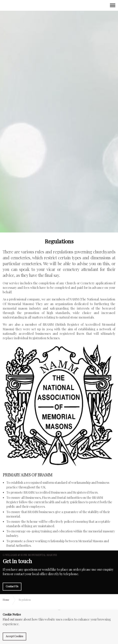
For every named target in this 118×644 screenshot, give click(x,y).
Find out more (13, 619)
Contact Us (12, 586)
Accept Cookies (14, 636)
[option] (59, 120)
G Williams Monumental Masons (8, 6)
